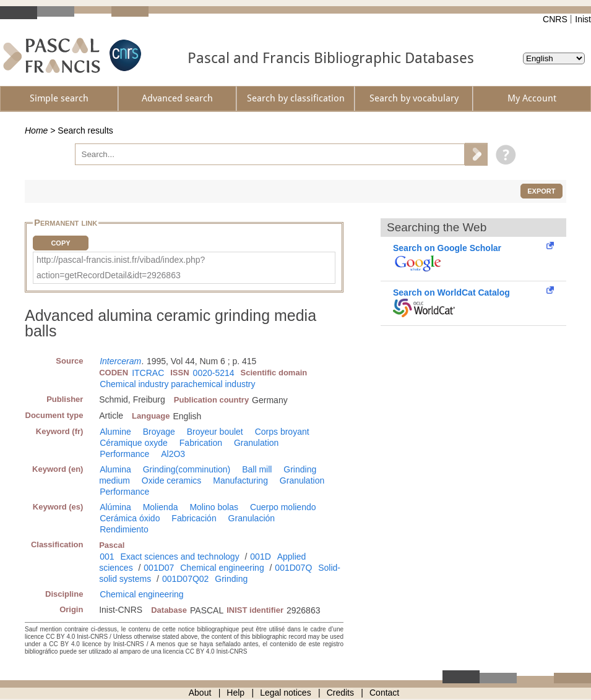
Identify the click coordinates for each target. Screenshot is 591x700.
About (200, 693)
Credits (340, 693)
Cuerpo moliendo (283, 507)
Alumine (115, 432)
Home (36, 130)
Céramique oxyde (134, 443)
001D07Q (293, 568)
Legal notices (286, 693)
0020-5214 (214, 373)
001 (107, 557)
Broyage (159, 432)
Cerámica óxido (130, 518)
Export (541, 191)
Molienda (161, 507)
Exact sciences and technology (179, 557)
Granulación (252, 518)
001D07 (159, 568)
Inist (583, 19)
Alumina (115, 469)
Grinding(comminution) (187, 469)
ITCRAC (148, 373)
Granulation (256, 443)
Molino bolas (214, 507)
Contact (384, 693)
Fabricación (194, 518)
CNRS (555, 19)
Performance (124, 454)
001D (260, 557)
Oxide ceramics (171, 480)
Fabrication (201, 443)
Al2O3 (173, 454)
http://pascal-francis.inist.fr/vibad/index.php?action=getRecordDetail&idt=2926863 (121, 267)
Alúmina (115, 507)
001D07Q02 (186, 579)
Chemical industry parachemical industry (177, 384)
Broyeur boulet (215, 432)
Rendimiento (124, 529)
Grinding (231, 579)
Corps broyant (282, 432)
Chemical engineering (222, 568)
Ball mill (257, 469)
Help (235, 693)
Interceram (120, 361)
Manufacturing (240, 480)
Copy (60, 243)
